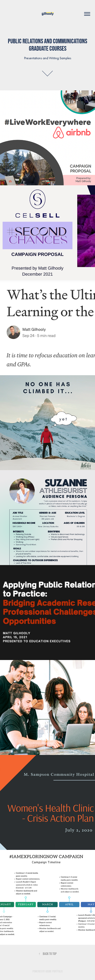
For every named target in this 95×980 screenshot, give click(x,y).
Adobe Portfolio (54, 971)
